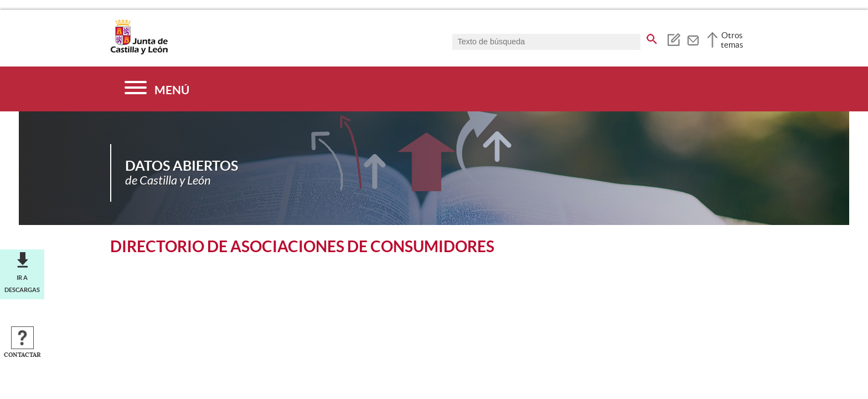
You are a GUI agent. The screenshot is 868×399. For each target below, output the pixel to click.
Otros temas (732, 40)
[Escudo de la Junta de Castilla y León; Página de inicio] (139, 52)
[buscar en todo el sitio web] (652, 37)
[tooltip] (673, 39)
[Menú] (157, 89)
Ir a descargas (22, 284)
